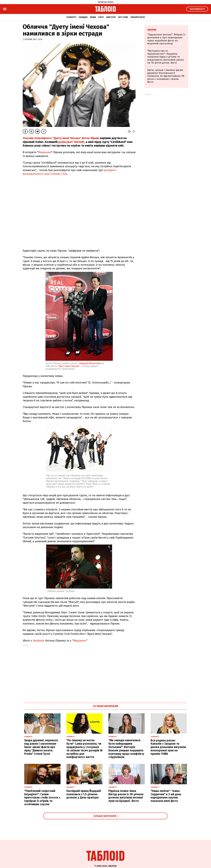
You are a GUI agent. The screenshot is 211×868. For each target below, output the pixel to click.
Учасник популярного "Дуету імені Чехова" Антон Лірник (61, 138)
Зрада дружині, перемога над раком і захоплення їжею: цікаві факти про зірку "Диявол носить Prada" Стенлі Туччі (41, 747)
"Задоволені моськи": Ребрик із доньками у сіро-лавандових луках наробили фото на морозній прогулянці (166, 39)
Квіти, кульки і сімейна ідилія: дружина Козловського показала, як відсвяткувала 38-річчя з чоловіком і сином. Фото (166, 76)
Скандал (83, 17)
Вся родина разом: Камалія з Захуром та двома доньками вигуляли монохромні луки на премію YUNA (168, 747)
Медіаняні (45, 152)
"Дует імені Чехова (69, 366)
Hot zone (123, 17)
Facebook (38, 641)
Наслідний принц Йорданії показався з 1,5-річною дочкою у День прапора (84, 794)
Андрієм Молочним (90, 363)
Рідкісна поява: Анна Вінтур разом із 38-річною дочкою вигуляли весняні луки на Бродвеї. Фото (126, 796)
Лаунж (152, 30)
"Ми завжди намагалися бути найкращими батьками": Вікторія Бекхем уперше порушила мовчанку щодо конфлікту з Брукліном (126, 749)
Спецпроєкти (137, 17)
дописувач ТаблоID (71, 142)
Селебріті (71, 17)
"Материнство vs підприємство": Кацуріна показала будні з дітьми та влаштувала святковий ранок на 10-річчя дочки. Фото (166, 57)
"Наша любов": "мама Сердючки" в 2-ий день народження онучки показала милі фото (166, 796)
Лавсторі (111, 17)
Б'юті (101, 17)
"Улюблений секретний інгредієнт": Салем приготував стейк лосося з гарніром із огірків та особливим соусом (42, 798)
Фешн (93, 17)
